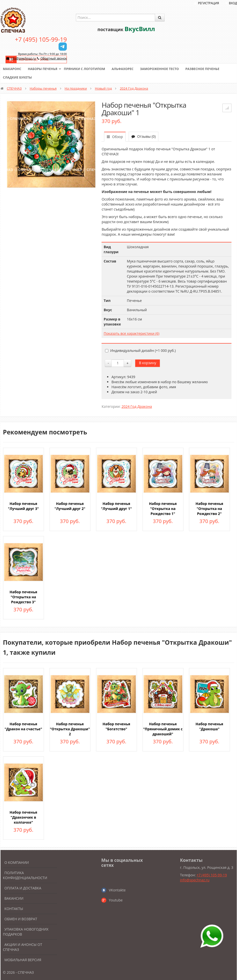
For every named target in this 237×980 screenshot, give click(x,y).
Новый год (103, 88)
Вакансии (14, 898)
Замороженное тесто (164, 69)
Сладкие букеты (18, 78)
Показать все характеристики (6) (131, 333)
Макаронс (13, 69)
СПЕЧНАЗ (14, 88)
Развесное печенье (208, 69)
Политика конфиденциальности (25, 875)
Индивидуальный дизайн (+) (140, 350)
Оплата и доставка (23, 888)
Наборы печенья (44, 69)
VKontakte (117, 890)
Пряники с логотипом (87, 69)
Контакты (14, 909)
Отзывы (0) (144, 136)
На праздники (76, 88)
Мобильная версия (23, 960)
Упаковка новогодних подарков (26, 932)
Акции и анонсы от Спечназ (23, 947)
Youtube (116, 900)
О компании (17, 862)
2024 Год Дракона (134, 88)
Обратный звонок (54, 58)
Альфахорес (126, 69)
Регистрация (209, 3)
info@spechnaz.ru (23, 58)
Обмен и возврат (21, 919)
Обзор (115, 137)
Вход (233, 3)
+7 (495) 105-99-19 (41, 39)
